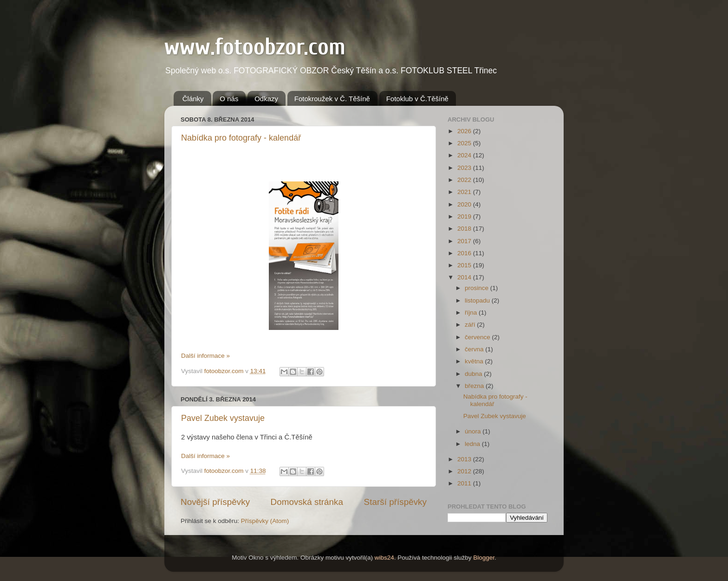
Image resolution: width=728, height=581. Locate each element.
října (472, 313)
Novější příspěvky (215, 502)
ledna (473, 444)
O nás (229, 99)
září (471, 325)
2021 (465, 192)
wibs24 (384, 558)
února (474, 431)
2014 (465, 277)
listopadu (478, 300)
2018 (465, 229)
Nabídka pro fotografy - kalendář (241, 138)
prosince (478, 288)
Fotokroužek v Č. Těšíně (332, 99)
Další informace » (205, 356)
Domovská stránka (307, 502)
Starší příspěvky (395, 502)
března (475, 386)
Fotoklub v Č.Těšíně (417, 99)
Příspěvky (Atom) (265, 521)
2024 (465, 155)
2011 (465, 483)
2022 (465, 180)
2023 (465, 168)
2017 (465, 241)
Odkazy (266, 99)
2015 (465, 265)
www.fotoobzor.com (255, 47)
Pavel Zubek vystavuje (223, 418)
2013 (465, 459)
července (478, 337)
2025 (465, 143)
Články (193, 99)
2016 (465, 253)
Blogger (484, 558)
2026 (465, 131)
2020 (465, 204)
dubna (474, 374)
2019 (465, 216)
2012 (465, 471)
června (475, 349)
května (475, 361)
